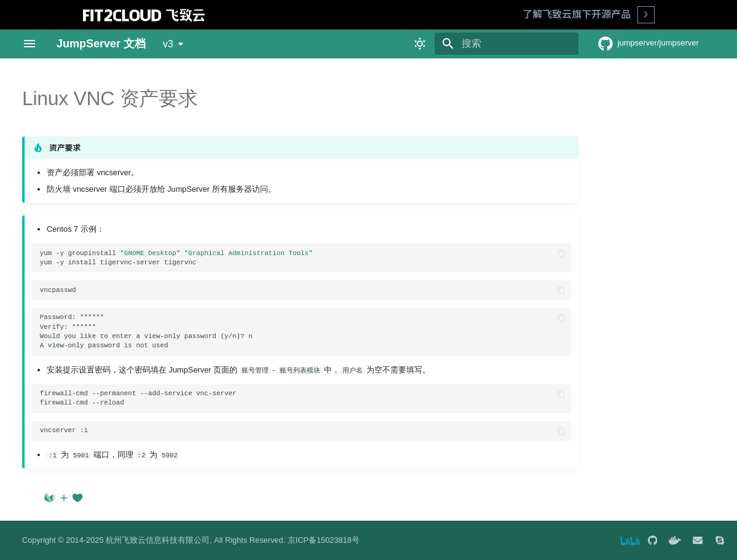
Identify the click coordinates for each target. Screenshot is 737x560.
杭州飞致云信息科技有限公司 (158, 540)
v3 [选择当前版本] (168, 44)
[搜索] (506, 44)
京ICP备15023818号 (324, 540)
